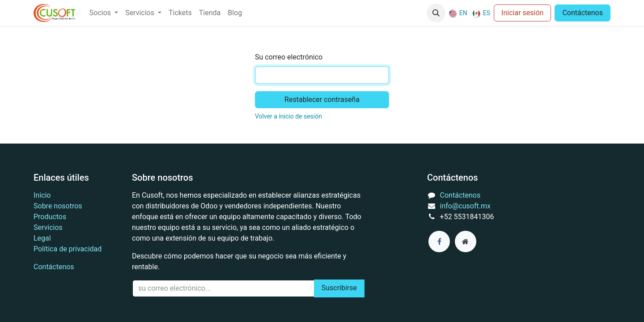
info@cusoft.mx (465, 206)
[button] (436, 13)
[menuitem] (104, 13)
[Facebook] (439, 241)
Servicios (48, 227)
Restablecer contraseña (322, 100)
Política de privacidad (68, 249)
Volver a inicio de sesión (288, 116)
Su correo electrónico (289, 57)
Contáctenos (583, 13)
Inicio (42, 195)
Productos (50, 217)
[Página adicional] (466, 241)
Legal (42, 238)
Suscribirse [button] (339, 288)
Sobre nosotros (58, 206)
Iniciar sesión (522, 13)
